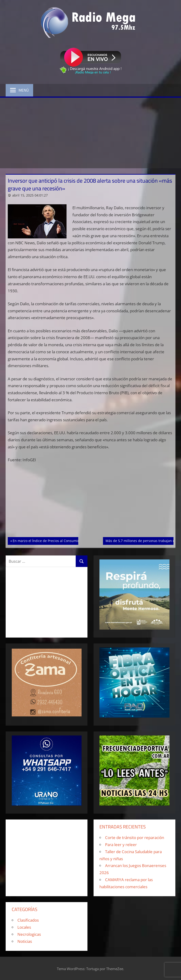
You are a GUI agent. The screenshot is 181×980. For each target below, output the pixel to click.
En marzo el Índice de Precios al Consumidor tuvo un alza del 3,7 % (65, 540)
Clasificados (28, 920)
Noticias (25, 941)
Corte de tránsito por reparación (135, 837)
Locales (24, 927)
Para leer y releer (121, 845)
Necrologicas (29, 934)
